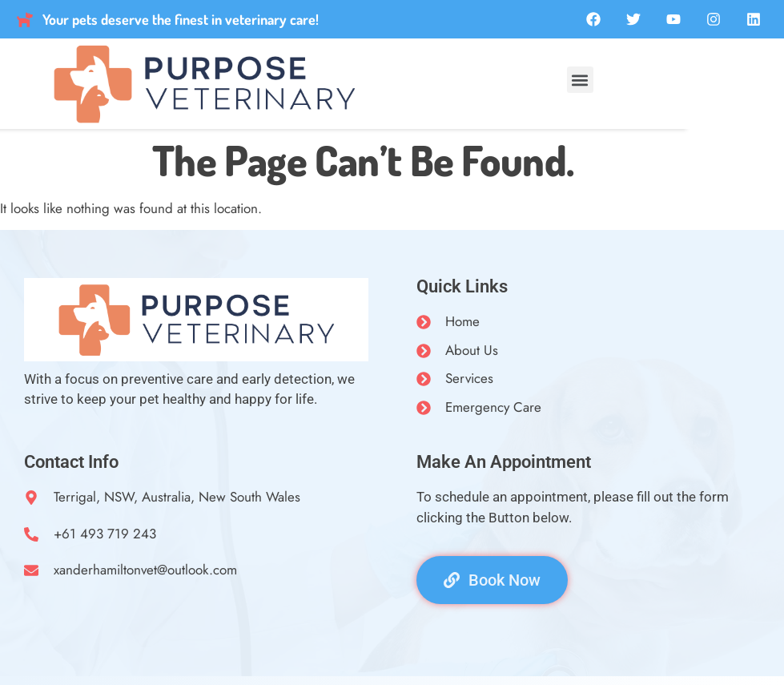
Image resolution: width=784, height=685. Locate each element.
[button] (580, 80)
